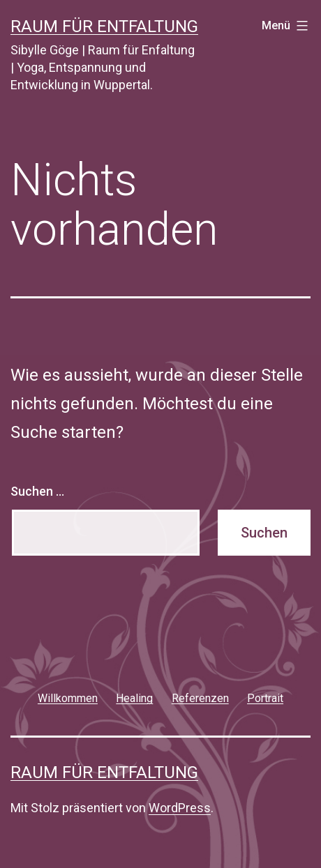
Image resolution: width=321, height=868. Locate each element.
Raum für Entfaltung (104, 26)
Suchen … (37, 491)
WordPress (180, 808)
